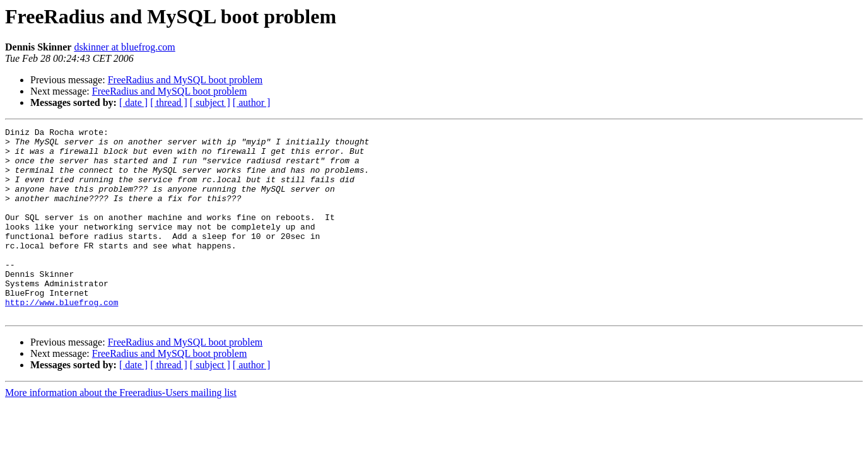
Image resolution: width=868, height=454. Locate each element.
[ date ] (133, 102)
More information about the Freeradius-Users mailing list (121, 430)
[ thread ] (169, 102)
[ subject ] (210, 102)
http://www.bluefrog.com (62, 338)
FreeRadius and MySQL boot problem (185, 80)
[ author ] (252, 102)
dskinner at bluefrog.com (124, 47)
